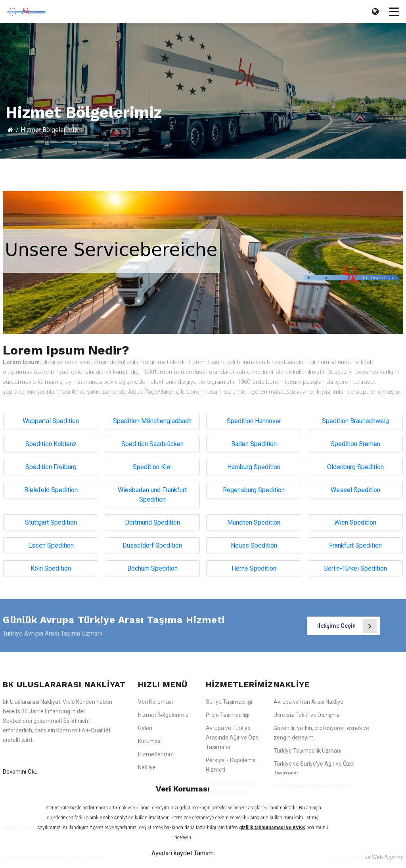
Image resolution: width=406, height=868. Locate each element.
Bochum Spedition (152, 568)
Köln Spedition (51, 568)
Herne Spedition (254, 568)
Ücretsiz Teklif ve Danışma (307, 715)
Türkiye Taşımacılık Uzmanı (307, 751)
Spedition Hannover (254, 421)
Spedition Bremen (355, 444)
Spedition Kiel (152, 467)
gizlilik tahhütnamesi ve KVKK (272, 828)
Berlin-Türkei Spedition (355, 568)
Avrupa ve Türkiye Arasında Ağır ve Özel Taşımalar (233, 738)
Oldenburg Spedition (355, 467)
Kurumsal (150, 741)
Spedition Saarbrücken (152, 444)
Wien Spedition (355, 522)
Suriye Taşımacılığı (229, 702)
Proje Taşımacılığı (228, 715)
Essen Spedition (51, 545)
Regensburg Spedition (254, 490)
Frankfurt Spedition (355, 545)
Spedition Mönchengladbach (152, 421)
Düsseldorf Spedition (152, 545)
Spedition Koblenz (51, 444)
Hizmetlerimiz (156, 754)
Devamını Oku (20, 772)
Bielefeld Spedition (51, 490)
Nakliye (147, 767)
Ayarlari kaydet (172, 853)
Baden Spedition (254, 444)
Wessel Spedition (355, 490)
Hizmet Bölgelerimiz (49, 130)
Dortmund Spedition (152, 522)
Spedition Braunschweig (355, 421)
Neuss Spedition (254, 545)
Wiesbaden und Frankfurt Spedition (152, 495)
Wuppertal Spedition (51, 421)
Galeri (145, 728)
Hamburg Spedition (254, 467)
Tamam (204, 853)
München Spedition (254, 522)
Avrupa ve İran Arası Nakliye (308, 702)
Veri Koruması (155, 702)
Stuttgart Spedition (51, 522)
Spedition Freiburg (51, 467)
